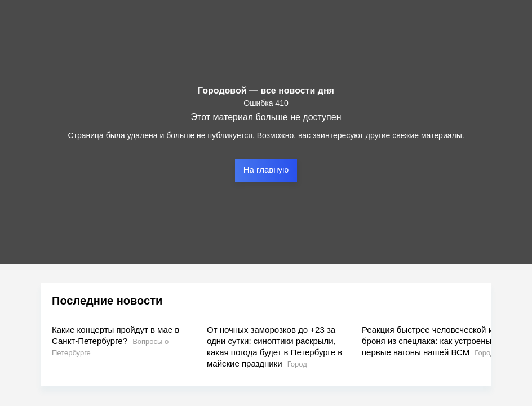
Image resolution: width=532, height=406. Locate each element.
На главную (266, 169)
